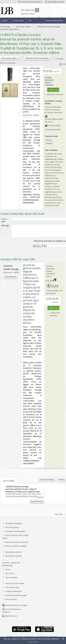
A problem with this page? (15, 598)
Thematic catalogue (12, 526)
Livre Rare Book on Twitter (15, 608)
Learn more (33, 642)
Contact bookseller (53, 129)
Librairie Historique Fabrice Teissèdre (49, 81)
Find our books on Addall (14, 549)
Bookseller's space (55, 2)
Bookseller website (12, 558)
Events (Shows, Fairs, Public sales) (15, 539)
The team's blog (10, 590)
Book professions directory (55, 21)
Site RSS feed (9, 618)
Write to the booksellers (30, 2)
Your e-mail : (4, 220)
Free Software (11, 580)
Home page (5, 21)
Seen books (9, 483)
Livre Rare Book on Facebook (12, 613)
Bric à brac (10, 576)
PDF (63, 64)
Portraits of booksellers (15, 534)
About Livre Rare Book (15, 586)
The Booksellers (34, 21)
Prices (8, 572)
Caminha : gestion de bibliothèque (11, 567)
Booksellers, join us (12, 555)
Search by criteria (28, 14)
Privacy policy (9, 602)
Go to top (60, 517)
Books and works (19, 21)
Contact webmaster (12, 594)
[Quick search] (29, 10)
